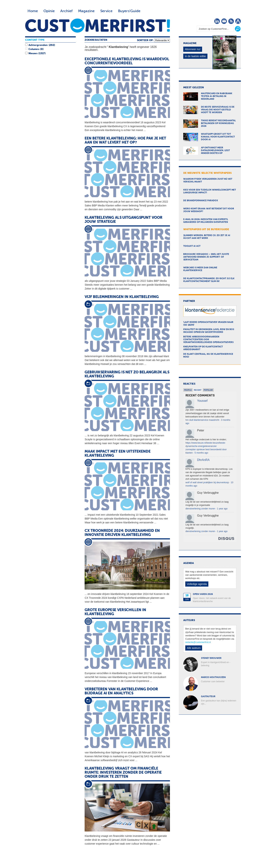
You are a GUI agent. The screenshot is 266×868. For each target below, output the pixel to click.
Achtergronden (38, 45)
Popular (208, 390)
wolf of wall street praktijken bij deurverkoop (207, 482)
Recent (198, 390)
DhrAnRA (203, 460)
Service (106, 11)
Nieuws (33, 53)
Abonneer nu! (193, 49)
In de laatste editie (195, 56)
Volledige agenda (197, 584)
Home (33, 11)
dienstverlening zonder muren (200, 509)
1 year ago (222, 509)
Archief (66, 11)
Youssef (202, 401)
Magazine (86, 11)
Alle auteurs (194, 648)
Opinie (49, 11)
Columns (34, 49)
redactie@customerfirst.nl (198, 642)
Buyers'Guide (129, 11)
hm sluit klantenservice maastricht (202, 420)
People (188, 390)
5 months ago (201, 453)
